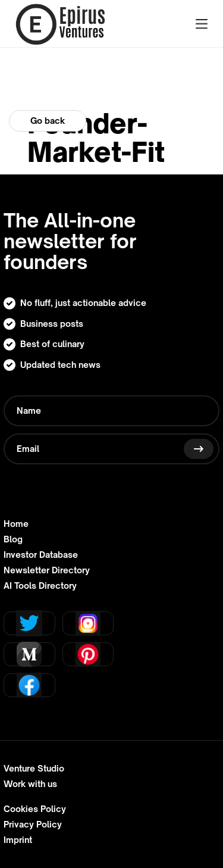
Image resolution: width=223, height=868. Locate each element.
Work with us (30, 784)
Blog (13, 539)
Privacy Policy (33, 825)
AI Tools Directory (40, 586)
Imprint (18, 840)
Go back (48, 121)
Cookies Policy (35, 809)
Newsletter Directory (47, 570)
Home (16, 524)
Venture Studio (34, 769)
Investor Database (41, 555)
